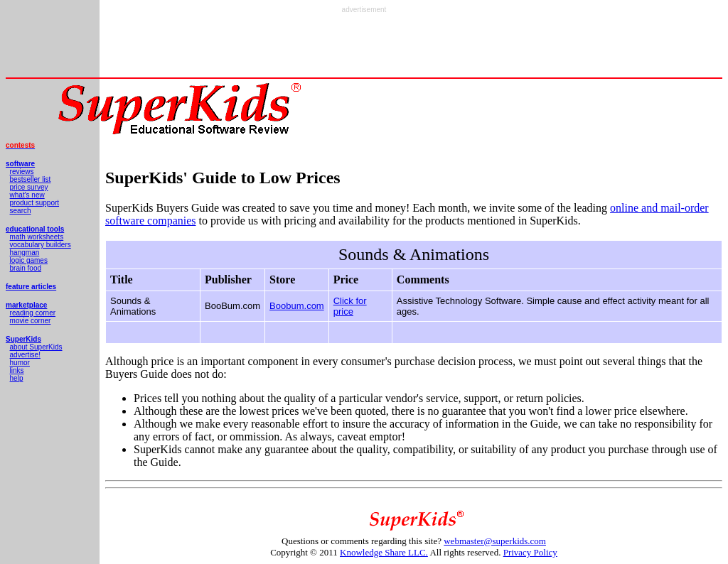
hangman (25, 253)
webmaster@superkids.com (495, 541)
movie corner (31, 321)
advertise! (25, 355)
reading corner (33, 313)
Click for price (350, 306)
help (17, 378)
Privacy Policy (530, 552)
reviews (22, 172)
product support (35, 203)
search (21, 211)
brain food (26, 268)
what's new (27, 195)
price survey (29, 187)
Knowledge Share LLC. (384, 552)
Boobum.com (297, 306)
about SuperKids (36, 347)
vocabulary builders (41, 245)
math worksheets (37, 237)
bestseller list (31, 179)
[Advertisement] (364, 45)
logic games (29, 260)
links (17, 370)
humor (20, 363)
